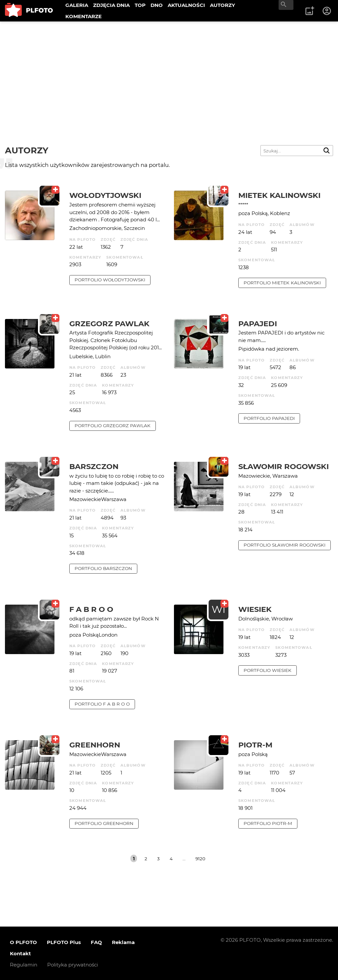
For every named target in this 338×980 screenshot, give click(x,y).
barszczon (94, 466)
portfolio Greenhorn (104, 823)
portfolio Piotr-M (268, 823)
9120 (200, 859)
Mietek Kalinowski (279, 195)
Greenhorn (95, 745)
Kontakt (20, 953)
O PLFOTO (23, 942)
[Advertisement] (169, 71)
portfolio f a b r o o (102, 704)
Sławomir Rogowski (284, 466)
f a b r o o (91, 609)
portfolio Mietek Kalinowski (282, 283)
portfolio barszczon (103, 568)
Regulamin (24, 965)
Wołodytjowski (105, 195)
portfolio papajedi (269, 418)
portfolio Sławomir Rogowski (285, 545)
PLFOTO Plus (64, 942)
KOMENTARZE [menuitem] (84, 16)
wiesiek (255, 609)
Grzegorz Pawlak (109, 324)
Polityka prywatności (73, 965)
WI (219, 609)
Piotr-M (255, 745)
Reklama (123, 942)
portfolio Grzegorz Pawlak (113, 426)
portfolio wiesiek (268, 670)
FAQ (96, 942)
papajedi (258, 324)
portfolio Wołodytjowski (110, 280)
